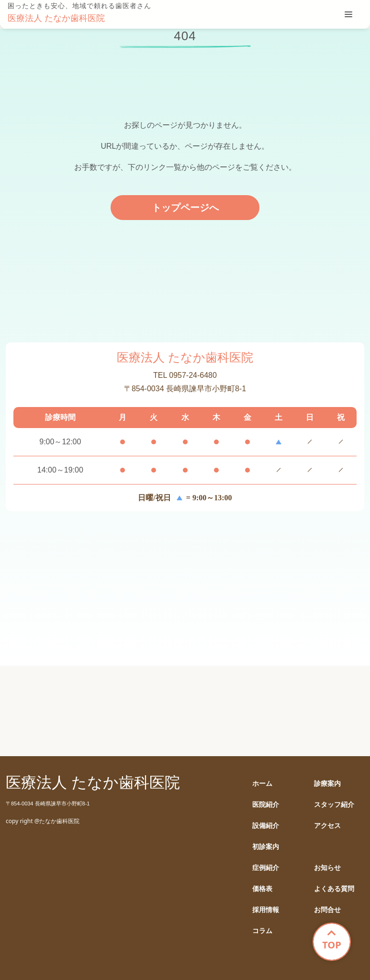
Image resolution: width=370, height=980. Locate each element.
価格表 (262, 889)
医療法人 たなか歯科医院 (56, 18)
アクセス (327, 826)
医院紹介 (266, 805)
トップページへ (185, 208)
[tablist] (348, 14)
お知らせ (327, 868)
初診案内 (266, 847)
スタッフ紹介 (334, 805)
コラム (262, 931)
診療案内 (327, 784)
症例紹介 (266, 868)
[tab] (348, 14)
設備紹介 (266, 826)
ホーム (262, 784)
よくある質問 (334, 889)
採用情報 (266, 910)
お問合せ (327, 910)
